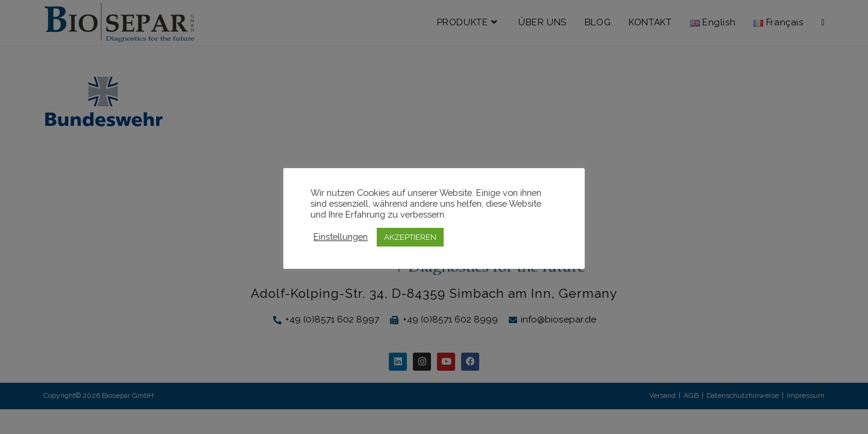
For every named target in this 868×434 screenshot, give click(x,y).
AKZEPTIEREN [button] (410, 237)
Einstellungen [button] (341, 237)
